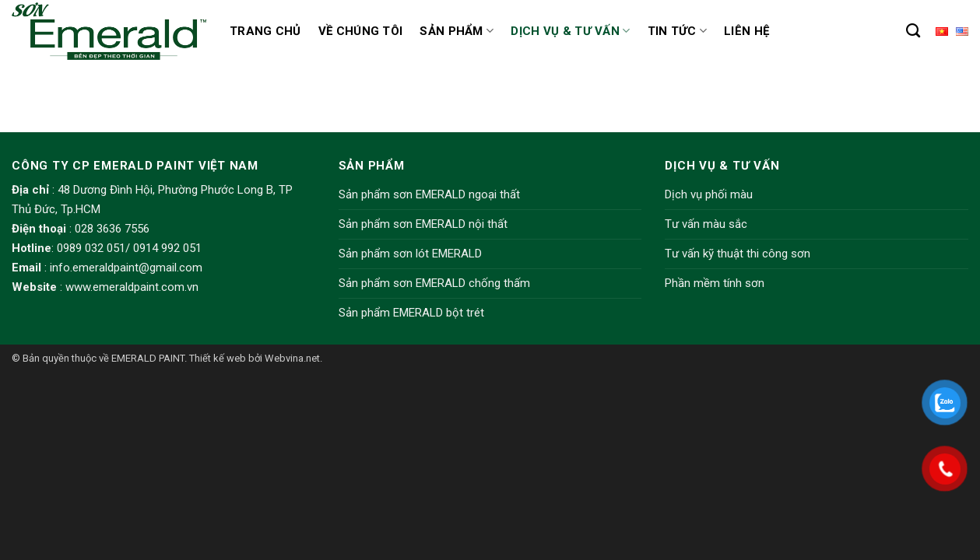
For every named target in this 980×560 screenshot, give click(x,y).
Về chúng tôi (361, 31)
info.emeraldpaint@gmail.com (126, 268)
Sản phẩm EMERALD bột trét (411, 313)
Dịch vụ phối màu (709, 194)
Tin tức (678, 31)
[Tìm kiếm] (913, 31)
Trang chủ (265, 31)
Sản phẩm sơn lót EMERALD (410, 254)
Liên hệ (746, 31)
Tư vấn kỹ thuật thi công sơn (738, 254)
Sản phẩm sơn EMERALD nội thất (423, 224)
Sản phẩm (457, 31)
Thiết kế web (218, 358)
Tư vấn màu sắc (706, 224)
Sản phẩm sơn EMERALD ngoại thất (429, 194)
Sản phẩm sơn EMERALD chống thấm (434, 283)
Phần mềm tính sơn (715, 283)
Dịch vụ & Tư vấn (570, 31)
